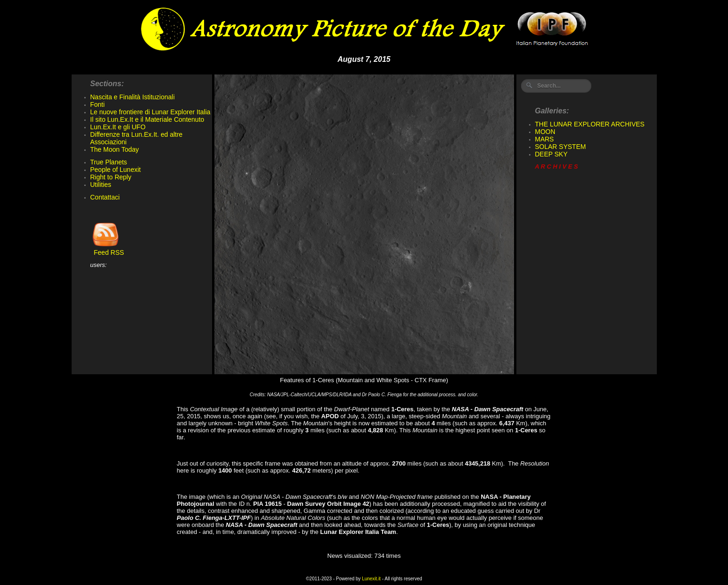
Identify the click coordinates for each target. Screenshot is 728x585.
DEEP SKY (552, 154)
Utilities (101, 185)
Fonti (98, 104)
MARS (544, 139)
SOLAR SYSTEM (561, 147)
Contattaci (105, 197)
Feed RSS (107, 249)
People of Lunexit (116, 170)
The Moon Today (115, 149)
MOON (545, 132)
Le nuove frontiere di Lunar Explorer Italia (151, 112)
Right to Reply (111, 177)
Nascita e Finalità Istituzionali (133, 97)
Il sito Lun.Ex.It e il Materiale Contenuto (147, 119)
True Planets (109, 162)
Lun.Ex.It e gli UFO (118, 127)
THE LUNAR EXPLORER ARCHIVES (590, 124)
